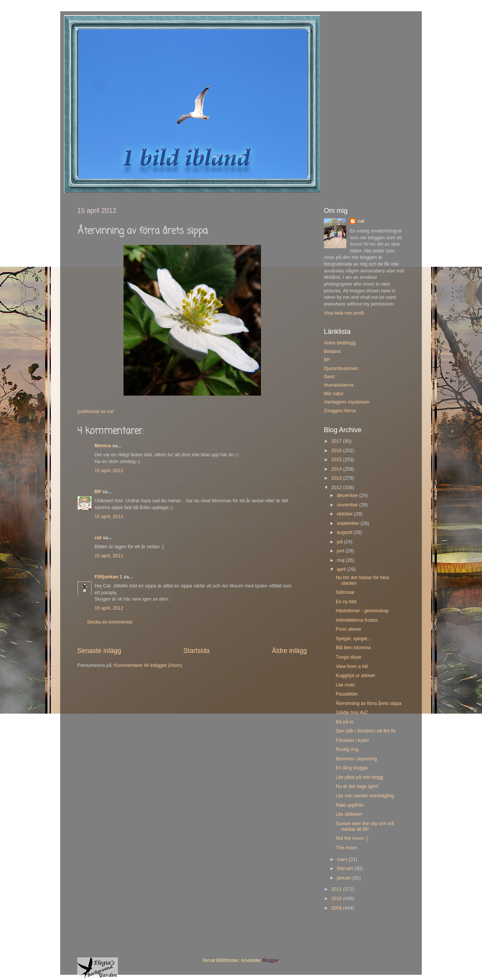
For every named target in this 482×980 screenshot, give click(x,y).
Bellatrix (332, 352)
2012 (337, 488)
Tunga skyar (349, 657)
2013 (337, 478)
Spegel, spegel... (353, 639)
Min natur (334, 394)
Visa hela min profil (344, 313)
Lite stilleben (349, 814)
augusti (345, 532)
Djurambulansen (341, 368)
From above (348, 629)
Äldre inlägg (289, 651)
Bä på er (345, 722)
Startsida (197, 651)
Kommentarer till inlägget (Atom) (148, 665)
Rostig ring (347, 749)
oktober (346, 514)
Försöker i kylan (352, 740)
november (348, 505)
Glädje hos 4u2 (352, 712)
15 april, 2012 (109, 471)
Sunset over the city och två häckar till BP (365, 826)
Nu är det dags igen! (357, 786)
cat (98, 538)
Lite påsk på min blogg (359, 777)
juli (341, 542)
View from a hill (352, 667)
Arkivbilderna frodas (356, 620)
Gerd (329, 377)
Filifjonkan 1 (108, 577)
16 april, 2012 (109, 608)
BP (98, 492)
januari (345, 878)
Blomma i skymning (356, 759)
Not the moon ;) (352, 838)
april (342, 569)
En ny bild (346, 602)
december (348, 495)
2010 (337, 899)
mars (343, 859)
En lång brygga (352, 768)
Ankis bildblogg (340, 343)
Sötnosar (345, 592)
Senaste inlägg (99, 651)
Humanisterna (339, 385)
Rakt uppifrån (350, 805)
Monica (103, 446)
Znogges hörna (340, 411)
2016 (337, 451)
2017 (337, 441)
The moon (346, 848)
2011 (337, 889)
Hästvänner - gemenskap (362, 611)
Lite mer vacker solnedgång (365, 796)
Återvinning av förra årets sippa (368, 703)
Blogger (271, 960)
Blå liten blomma (353, 648)
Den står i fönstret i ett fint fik (366, 731)
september (349, 523)
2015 (337, 460)
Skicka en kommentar (110, 622)
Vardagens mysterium (347, 402)
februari (346, 868)
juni (341, 551)
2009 (337, 908)
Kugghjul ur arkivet (355, 676)
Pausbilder (347, 694)
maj (342, 560)
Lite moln (345, 685)
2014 (337, 469)
